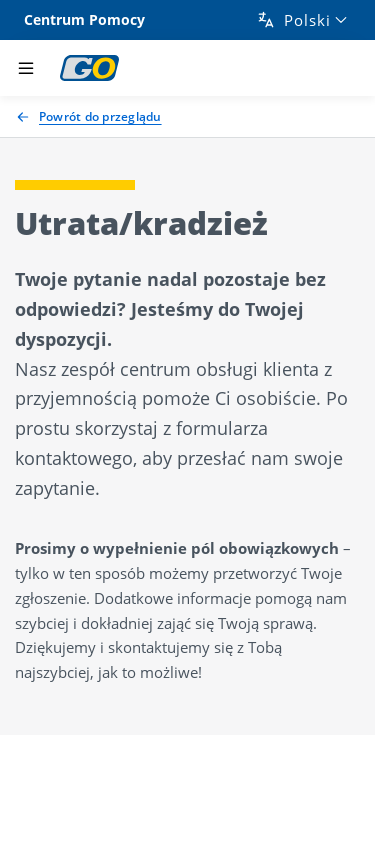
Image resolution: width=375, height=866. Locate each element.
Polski (293, 20)
